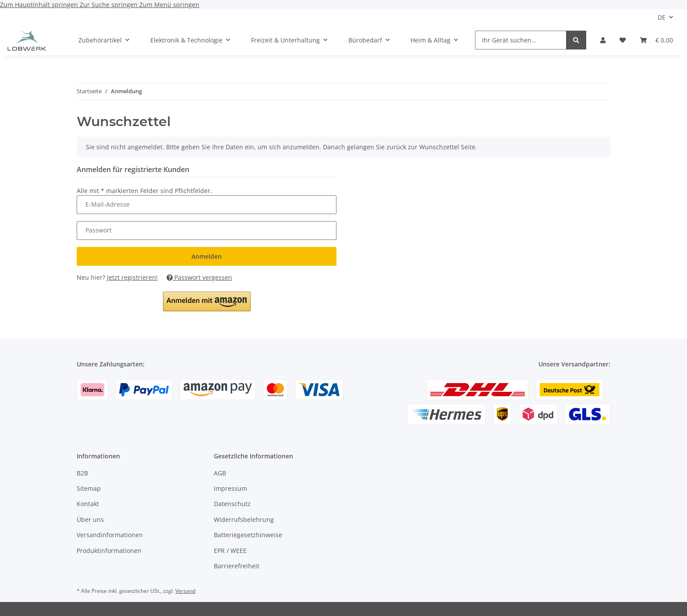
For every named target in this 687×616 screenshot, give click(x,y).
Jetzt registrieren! (132, 277)
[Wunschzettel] (623, 40)
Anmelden (207, 256)
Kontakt (88, 504)
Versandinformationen (110, 535)
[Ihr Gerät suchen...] (521, 40)
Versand (185, 591)
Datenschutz (232, 504)
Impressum (230, 488)
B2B (82, 473)
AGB (220, 473)
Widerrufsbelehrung (244, 519)
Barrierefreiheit (237, 566)
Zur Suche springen (110, 5)
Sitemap (89, 488)
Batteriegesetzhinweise (248, 535)
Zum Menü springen (169, 5)
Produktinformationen (109, 551)
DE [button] (662, 17)
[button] (603, 40)
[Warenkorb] (656, 40)
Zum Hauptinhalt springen (40, 5)
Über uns (90, 519)
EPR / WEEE (230, 551)
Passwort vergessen (199, 277)
